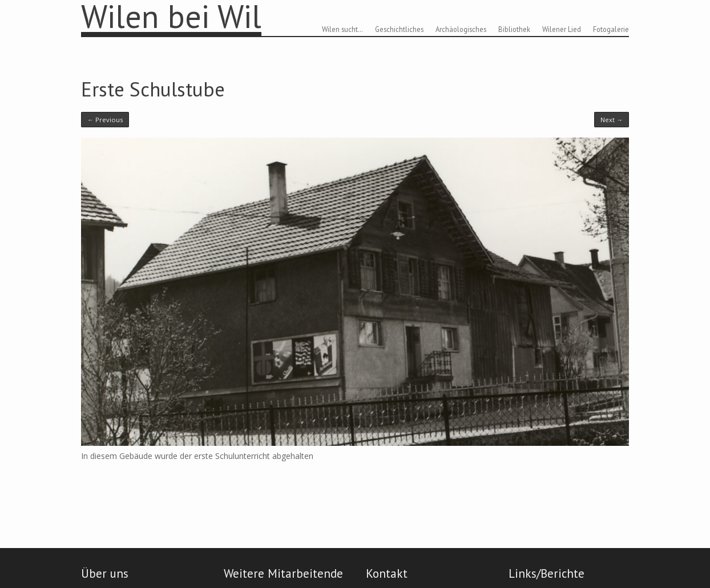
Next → (612, 120)
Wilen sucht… (342, 29)
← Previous (105, 120)
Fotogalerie (611, 29)
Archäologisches (461, 29)
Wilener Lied (562, 29)
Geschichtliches (399, 29)
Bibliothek (514, 29)
